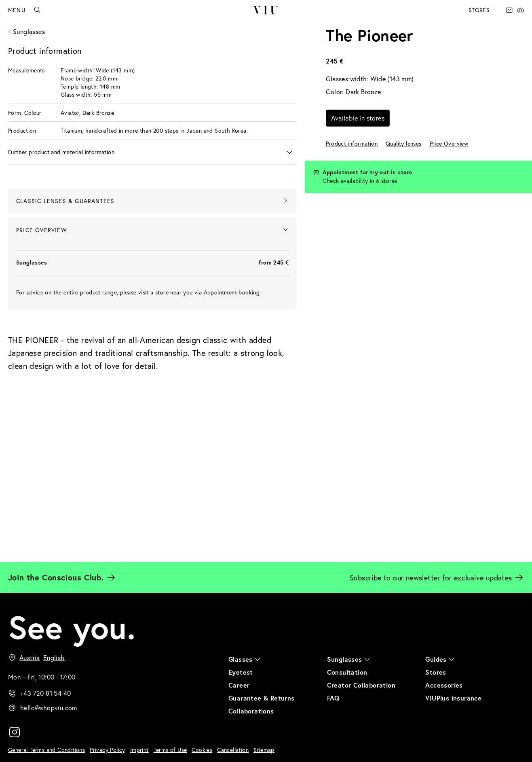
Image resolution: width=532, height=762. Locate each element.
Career (239, 685)
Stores (479, 10)
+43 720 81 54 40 (45, 693)
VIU (266, 10)
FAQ (334, 698)
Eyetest (241, 672)
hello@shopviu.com (49, 708)
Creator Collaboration (361, 685)
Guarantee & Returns (262, 698)
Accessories (444, 685)
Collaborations (251, 711)
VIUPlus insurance (453, 698)
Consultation (347, 672)
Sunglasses (29, 31)
